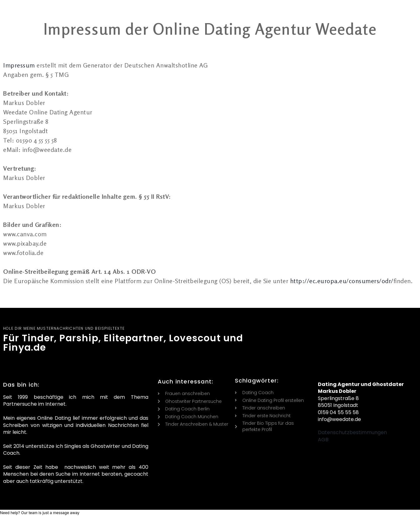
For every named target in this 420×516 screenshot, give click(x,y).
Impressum (20, 65)
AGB (323, 440)
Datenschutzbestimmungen (352, 432)
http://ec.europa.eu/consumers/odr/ (342, 281)
